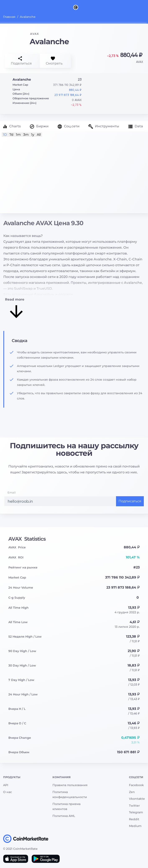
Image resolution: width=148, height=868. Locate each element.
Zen (132, 792)
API (6, 785)
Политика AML (64, 816)
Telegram (136, 812)
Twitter (134, 806)
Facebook (136, 785)
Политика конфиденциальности (70, 795)
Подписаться (130, 501)
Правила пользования (70, 785)
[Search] (145, 7)
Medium (135, 826)
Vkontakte (137, 799)
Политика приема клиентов (66, 807)
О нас (8, 792)
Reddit (134, 819)
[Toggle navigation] (6, 7)
